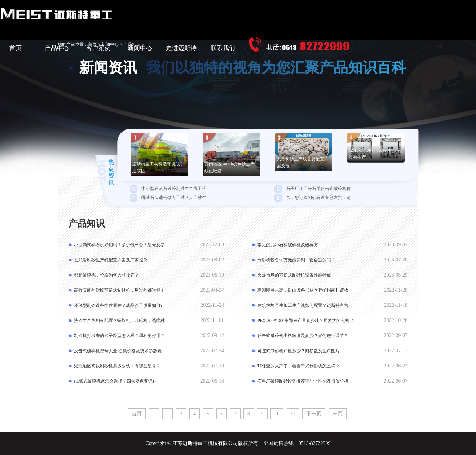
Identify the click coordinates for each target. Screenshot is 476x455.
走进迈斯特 (181, 48)
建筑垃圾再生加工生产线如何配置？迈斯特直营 (303, 305)
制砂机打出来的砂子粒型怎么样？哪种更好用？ (119, 336)
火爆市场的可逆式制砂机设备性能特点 (294, 275)
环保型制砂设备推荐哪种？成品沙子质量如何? (118, 305)
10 (277, 414)
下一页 (314, 414)
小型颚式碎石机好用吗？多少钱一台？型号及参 (119, 245)
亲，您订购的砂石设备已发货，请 (318, 198)
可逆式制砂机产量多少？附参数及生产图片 (299, 351)
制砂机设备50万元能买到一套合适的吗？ (296, 260)
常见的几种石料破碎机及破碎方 (288, 245)
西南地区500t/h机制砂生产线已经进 (230, 167)
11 (293, 414)
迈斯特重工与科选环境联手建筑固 (158, 167)
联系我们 (223, 48)
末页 (338, 414)
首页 (16, 48)
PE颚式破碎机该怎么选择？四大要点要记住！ (118, 381)
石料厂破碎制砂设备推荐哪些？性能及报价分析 (303, 381)
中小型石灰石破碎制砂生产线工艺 (174, 189)
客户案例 (98, 48)
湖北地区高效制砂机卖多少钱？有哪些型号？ (117, 366)
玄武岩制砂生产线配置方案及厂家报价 (111, 260)
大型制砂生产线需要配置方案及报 (303, 162)
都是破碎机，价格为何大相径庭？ (106, 275)
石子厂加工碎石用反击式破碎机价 (318, 189)
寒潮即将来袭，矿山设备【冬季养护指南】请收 (303, 290)
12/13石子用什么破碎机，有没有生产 (375, 154)
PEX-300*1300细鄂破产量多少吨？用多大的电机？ (306, 321)
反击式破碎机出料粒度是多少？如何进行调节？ (303, 336)
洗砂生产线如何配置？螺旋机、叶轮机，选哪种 (119, 321)
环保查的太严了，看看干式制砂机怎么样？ (299, 366)
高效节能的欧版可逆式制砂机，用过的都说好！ (119, 290)
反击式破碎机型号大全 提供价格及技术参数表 (118, 351)
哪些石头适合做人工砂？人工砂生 (174, 198)
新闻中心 (140, 48)
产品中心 (57, 48)
